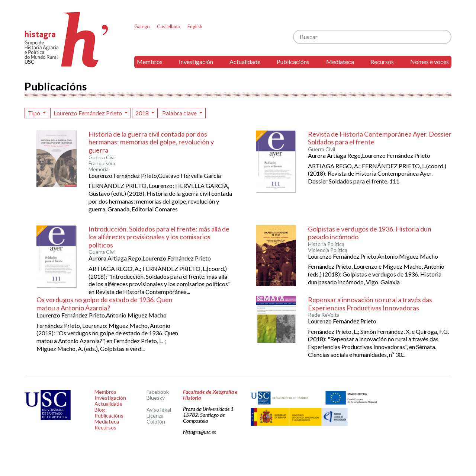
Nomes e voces (430, 62)
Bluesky (156, 398)
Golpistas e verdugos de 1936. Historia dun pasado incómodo (370, 233)
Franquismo (102, 163)
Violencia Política (328, 250)
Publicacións (293, 62)
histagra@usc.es (199, 432)
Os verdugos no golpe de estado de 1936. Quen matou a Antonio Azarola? (104, 304)
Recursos (382, 62)
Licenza (155, 416)
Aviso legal (159, 410)
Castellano (169, 26)
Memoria (99, 169)
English (195, 26)
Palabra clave (180, 113)
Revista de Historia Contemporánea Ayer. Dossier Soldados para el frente (380, 138)
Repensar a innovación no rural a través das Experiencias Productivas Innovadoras (370, 304)
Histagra (67, 40)
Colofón (156, 421)
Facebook (158, 392)
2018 (143, 113)
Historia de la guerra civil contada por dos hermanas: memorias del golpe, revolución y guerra (151, 142)
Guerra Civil (102, 157)
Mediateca (340, 62)
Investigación (196, 62)
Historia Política (326, 244)
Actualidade (245, 62)
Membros (150, 62)
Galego (142, 26)
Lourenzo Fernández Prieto (88, 113)
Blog (100, 410)
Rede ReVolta (324, 315)
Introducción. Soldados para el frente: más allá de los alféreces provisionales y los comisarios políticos (159, 237)
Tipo (35, 113)
